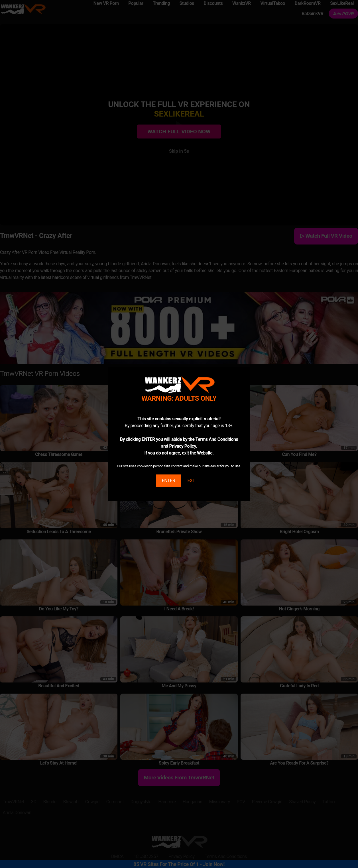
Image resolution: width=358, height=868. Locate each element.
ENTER (168, 481)
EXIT (192, 481)
